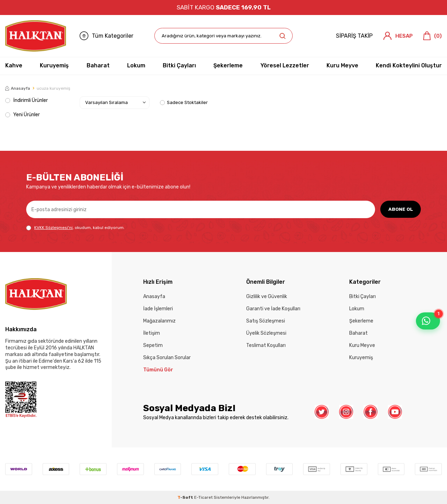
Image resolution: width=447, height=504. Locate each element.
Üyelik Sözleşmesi (266, 333)
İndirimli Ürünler (27, 100)
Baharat (98, 65)
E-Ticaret (203, 497)
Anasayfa (18, 88)
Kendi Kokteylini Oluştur (409, 65)
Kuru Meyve (342, 65)
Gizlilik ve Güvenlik (267, 297)
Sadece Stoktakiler (184, 102)
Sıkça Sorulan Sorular (167, 358)
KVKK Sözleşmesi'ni (53, 228)
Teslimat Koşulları (266, 345)
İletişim (152, 333)
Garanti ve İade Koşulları (273, 309)
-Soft (186, 497)
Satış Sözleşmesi (266, 321)
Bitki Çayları (179, 65)
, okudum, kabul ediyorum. (75, 228)
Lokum (136, 65)
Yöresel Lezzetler (285, 65)
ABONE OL (400, 209)
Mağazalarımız (159, 321)
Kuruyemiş (54, 65)
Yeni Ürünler (23, 115)
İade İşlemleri (158, 309)
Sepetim (153, 345)
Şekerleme (228, 65)
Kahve (14, 65)
